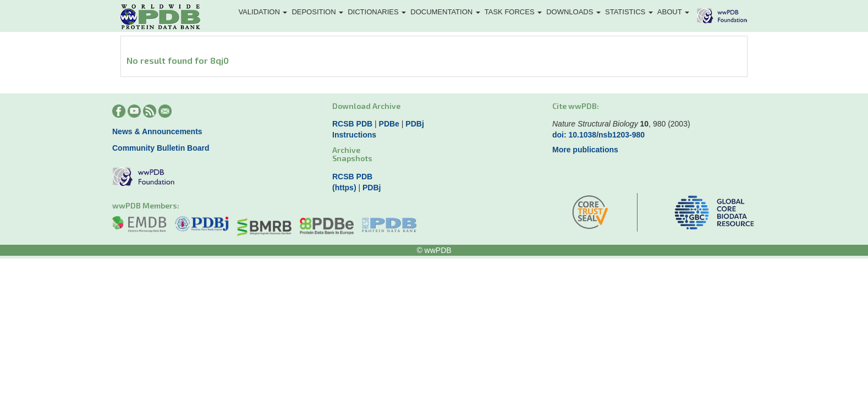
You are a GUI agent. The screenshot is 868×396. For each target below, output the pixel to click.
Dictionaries (377, 12)
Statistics (629, 12)
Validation (263, 12)
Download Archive (366, 106)
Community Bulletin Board (161, 148)
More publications (585, 150)
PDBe (389, 124)
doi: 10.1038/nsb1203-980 (598, 135)
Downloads (573, 12)
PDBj (414, 124)
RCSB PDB (352, 124)
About (673, 12)
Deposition (317, 12)
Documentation (445, 12)
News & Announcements (157, 131)
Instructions (354, 135)
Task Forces (513, 12)
